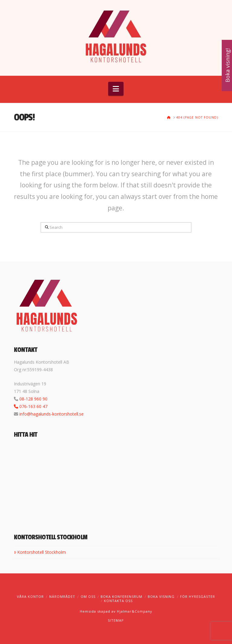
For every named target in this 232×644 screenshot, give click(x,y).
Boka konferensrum (121, 596)
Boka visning (161, 596)
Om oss (88, 596)
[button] (116, 89)
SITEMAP (116, 620)
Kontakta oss (118, 601)
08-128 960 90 (33, 399)
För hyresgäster (198, 596)
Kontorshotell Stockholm (40, 552)
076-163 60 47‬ (33, 406)
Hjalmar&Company (134, 611)
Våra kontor (30, 596)
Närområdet (62, 596)
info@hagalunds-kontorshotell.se (52, 414)
